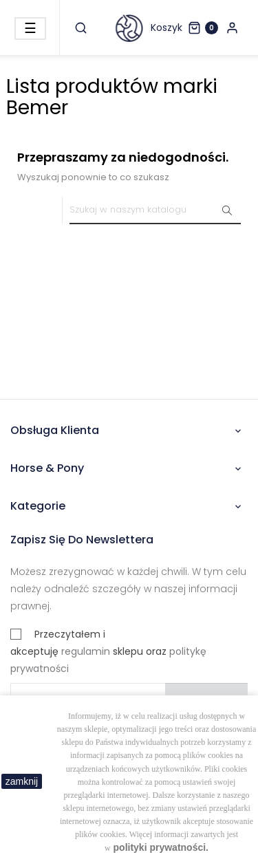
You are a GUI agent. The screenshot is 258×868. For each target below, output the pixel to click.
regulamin (86, 651)
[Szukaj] (155, 210)
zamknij (22, 781)
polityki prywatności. (161, 847)
